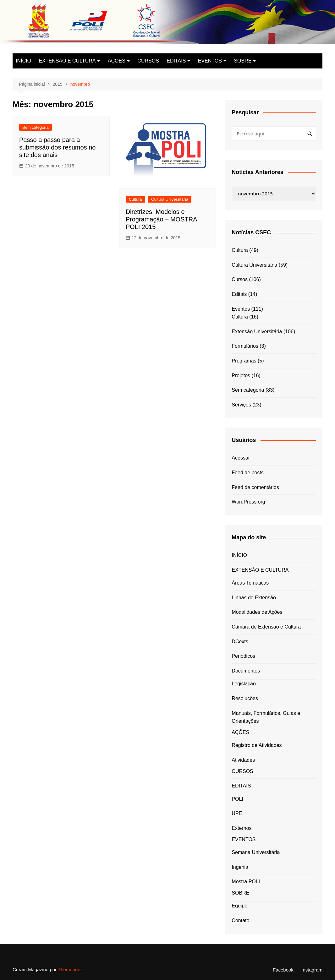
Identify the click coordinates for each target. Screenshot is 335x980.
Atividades (243, 760)
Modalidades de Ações (257, 612)
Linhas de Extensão (254, 598)
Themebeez (70, 969)
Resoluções (245, 698)
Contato (240, 920)
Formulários (245, 346)
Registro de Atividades (257, 745)
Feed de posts (247, 473)
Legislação (244, 684)
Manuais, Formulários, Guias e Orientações (266, 717)
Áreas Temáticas (250, 583)
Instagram (312, 970)
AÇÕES (117, 61)
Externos (242, 828)
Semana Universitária (256, 852)
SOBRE (243, 61)
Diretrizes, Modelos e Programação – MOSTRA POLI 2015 (161, 219)
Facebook (283, 970)
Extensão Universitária (257, 332)
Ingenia (240, 867)
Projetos (241, 376)
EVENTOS (210, 61)
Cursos (240, 279)
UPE (237, 813)
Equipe (239, 906)
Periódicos (243, 656)
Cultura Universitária (170, 199)
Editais (239, 294)
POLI (237, 799)
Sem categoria (36, 127)
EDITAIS (176, 61)
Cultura (135, 199)
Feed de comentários (255, 487)
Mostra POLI (246, 882)
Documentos (246, 671)
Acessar (241, 458)
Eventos (241, 309)
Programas (244, 361)
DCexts (240, 642)
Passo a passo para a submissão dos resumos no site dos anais (57, 147)
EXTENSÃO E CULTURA (67, 61)
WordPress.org (248, 502)
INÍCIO (23, 61)
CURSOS (148, 61)
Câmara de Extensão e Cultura (266, 627)
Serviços (241, 405)
